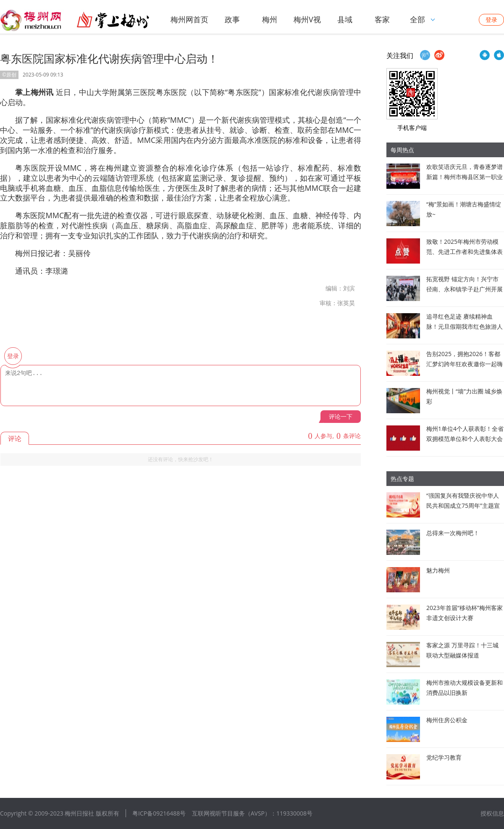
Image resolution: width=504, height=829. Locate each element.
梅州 (270, 19)
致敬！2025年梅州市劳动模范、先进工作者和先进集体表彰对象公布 (465, 252)
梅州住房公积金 (447, 720)
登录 (491, 20)
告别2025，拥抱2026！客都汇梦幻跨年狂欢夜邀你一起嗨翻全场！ (465, 364)
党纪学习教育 (444, 757)
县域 (345, 19)
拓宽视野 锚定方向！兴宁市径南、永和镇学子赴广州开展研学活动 (465, 289)
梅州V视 (307, 19)
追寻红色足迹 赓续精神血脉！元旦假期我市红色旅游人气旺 (465, 326)
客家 (382, 19)
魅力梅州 (438, 570)
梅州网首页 (189, 19)
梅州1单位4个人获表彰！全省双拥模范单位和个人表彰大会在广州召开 (465, 439)
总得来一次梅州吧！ (453, 533)
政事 (232, 19)
